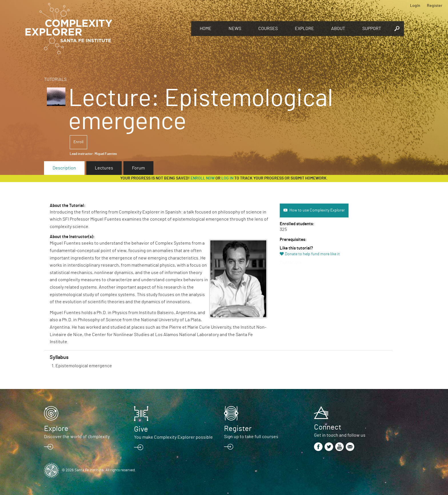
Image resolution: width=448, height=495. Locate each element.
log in (227, 178)
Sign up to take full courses (251, 437)
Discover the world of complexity (77, 437)
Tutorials (55, 79)
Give (141, 429)
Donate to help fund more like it (312, 254)
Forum (138, 168)
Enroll (78, 142)
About (338, 29)
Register (435, 6)
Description (64, 168)
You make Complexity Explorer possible (173, 437)
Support (372, 29)
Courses (268, 29)
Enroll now (203, 178)
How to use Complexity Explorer (317, 210)
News (235, 29)
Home (206, 29)
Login (415, 6)
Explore (304, 29)
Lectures (104, 168)
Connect (328, 427)
